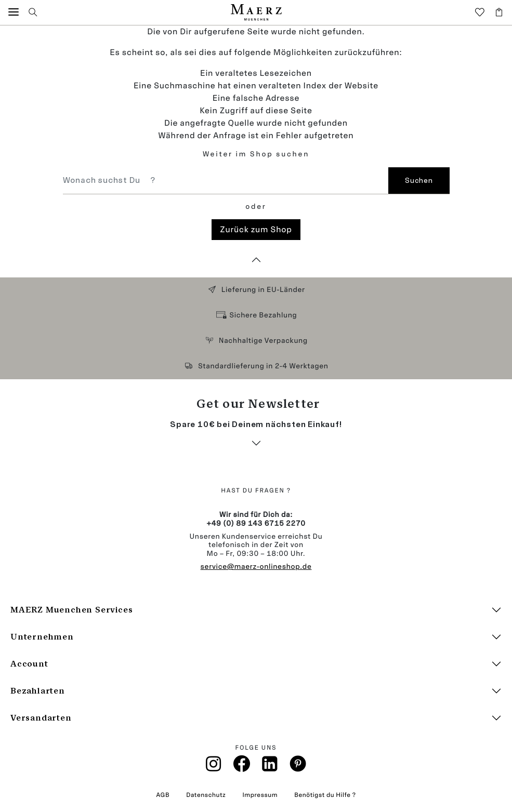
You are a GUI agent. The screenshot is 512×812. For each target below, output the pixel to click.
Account (29, 664)
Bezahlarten (38, 691)
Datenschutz (206, 795)
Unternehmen (42, 637)
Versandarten (41, 718)
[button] (14, 12)
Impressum (260, 795)
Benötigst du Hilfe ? (325, 795)
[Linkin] (270, 767)
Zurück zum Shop (256, 229)
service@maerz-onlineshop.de (256, 567)
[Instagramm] (214, 767)
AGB (163, 795)
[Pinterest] (298, 767)
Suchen (419, 181)
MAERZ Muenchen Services (71, 610)
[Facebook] (242, 767)
